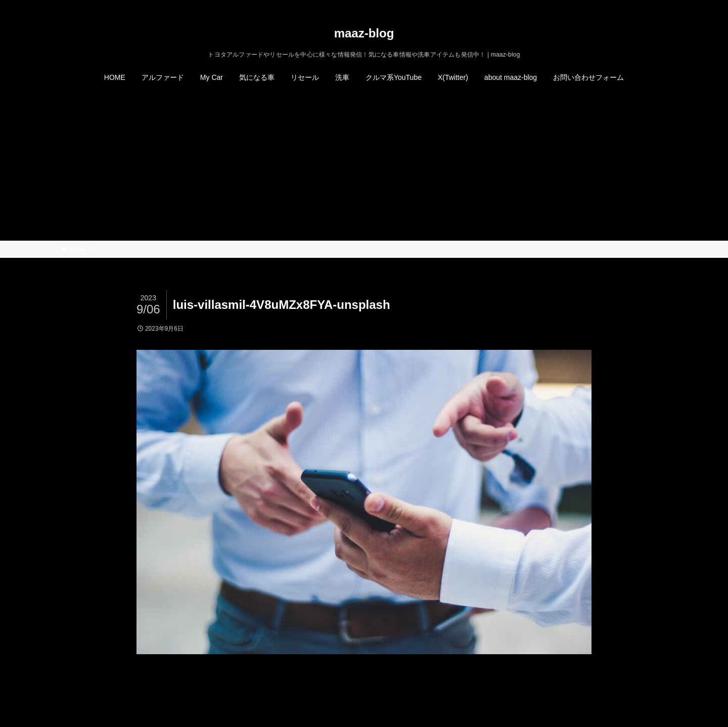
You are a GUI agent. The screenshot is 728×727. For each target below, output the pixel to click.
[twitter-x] (621, 6)
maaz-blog (364, 33)
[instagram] (634, 6)
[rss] (648, 6)
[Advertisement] (364, 165)
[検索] (661, 6)
